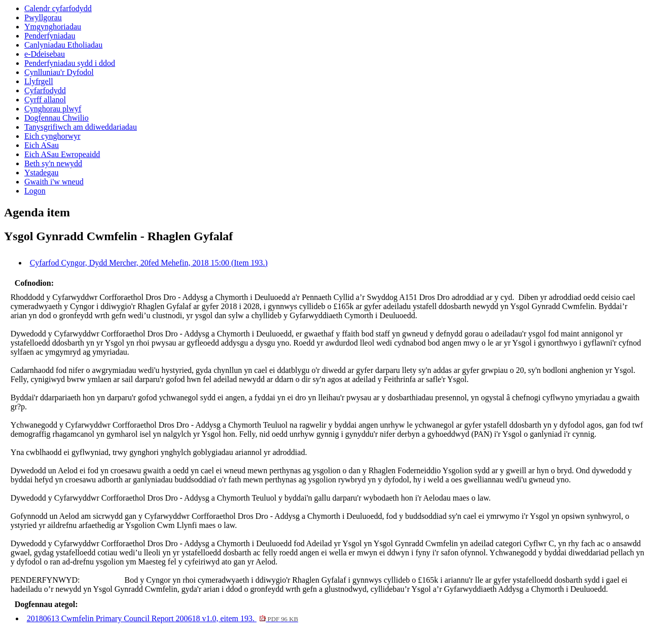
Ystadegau (42, 173)
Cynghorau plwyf (53, 109)
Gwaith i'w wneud (54, 182)
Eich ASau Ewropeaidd (62, 154)
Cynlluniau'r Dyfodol (59, 72)
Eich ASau (42, 145)
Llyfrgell (39, 81)
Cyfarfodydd (45, 90)
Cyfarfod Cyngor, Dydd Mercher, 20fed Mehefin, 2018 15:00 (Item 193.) (149, 263)
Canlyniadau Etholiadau (63, 45)
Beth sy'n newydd (53, 163)
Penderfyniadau (50, 36)
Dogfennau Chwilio (57, 118)
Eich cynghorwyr (52, 136)
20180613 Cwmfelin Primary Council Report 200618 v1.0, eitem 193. (163, 618)
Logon (35, 191)
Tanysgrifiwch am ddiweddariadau (81, 127)
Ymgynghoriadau (53, 27)
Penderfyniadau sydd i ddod (70, 63)
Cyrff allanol (45, 100)
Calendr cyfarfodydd (58, 8)
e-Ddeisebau (45, 54)
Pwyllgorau (43, 17)
